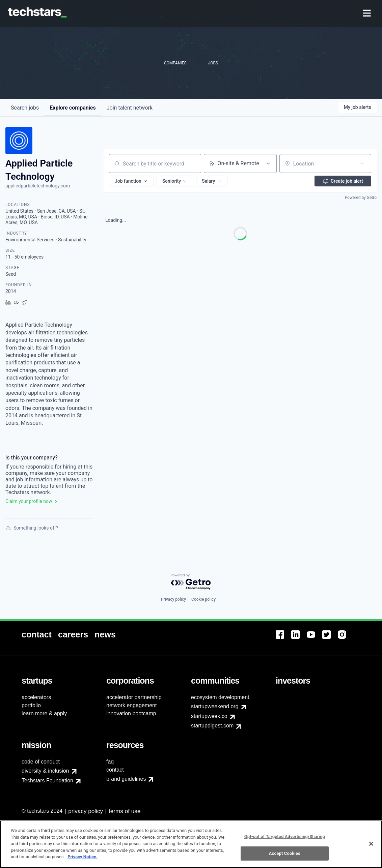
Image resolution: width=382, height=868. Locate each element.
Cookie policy (203, 599)
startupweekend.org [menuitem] (215, 706)
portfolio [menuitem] (31, 705)
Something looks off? (32, 528)
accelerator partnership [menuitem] (134, 697)
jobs (25, 108)
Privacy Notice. (83, 860)
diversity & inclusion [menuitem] (45, 771)
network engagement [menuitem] (131, 705)
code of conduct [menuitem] (41, 762)
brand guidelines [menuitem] (126, 779)
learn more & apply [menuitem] (44, 713)
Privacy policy (173, 599)
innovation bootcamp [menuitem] (131, 713)
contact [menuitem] (115, 770)
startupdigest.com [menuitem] (212, 726)
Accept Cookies (285, 856)
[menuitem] (368, 14)
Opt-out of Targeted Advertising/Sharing (285, 840)
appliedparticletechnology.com (38, 186)
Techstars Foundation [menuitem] (47, 781)
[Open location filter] (362, 163)
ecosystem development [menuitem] (220, 697)
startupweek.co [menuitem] (209, 716)
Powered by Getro (361, 198)
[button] (131, 181)
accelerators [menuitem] (36, 697)
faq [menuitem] (110, 762)
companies (73, 108)
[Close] (371, 847)
